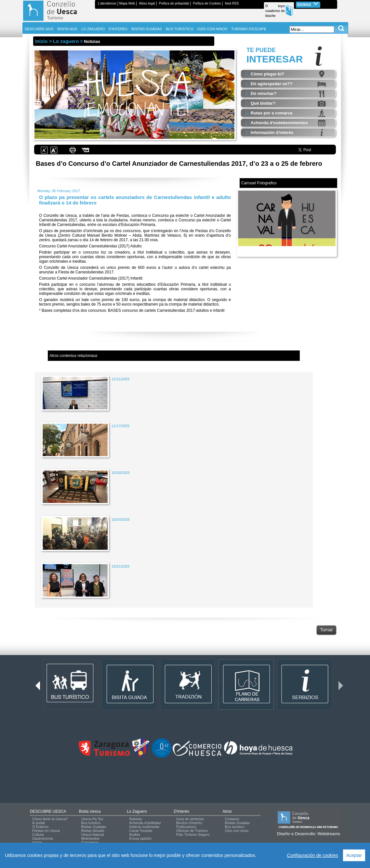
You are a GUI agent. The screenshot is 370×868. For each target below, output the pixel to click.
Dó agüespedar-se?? (272, 84)
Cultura (38, 835)
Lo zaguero (137, 811)
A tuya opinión (140, 838)
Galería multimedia (144, 827)
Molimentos (90, 838)
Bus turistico (91, 823)
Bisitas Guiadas (94, 827)
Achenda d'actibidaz (145, 823)
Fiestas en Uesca (46, 831)
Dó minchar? (264, 93)
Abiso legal (147, 3)
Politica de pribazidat (174, 3)
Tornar (326, 630)
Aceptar (354, 855)
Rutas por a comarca (272, 113)
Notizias (135, 819)
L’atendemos (107, 3)
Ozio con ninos (237, 831)
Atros (227, 811)
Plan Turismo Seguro (193, 835)
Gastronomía (43, 838)
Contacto (232, 819)
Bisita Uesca (90, 811)
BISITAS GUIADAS (147, 29)
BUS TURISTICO (180, 29)
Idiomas (308, 4)
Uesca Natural (93, 835)
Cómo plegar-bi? (267, 74)
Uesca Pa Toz (92, 819)
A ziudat (39, 823)
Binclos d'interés (189, 823)
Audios (135, 835)
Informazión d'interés (272, 132)
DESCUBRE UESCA (48, 811)
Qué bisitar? (263, 103)
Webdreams (329, 834)
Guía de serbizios (190, 819)
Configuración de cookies (313, 855)
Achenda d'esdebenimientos (279, 123)
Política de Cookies (207, 3)
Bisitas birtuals (93, 831)
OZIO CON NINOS (212, 29)
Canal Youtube (141, 831)
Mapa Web (127, 3)
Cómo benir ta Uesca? (50, 819)
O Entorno (40, 827)
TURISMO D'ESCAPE (249, 29)
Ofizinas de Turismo (192, 831)
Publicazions (186, 827)
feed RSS (232, 3)
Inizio (41, 41)
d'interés (182, 811)
